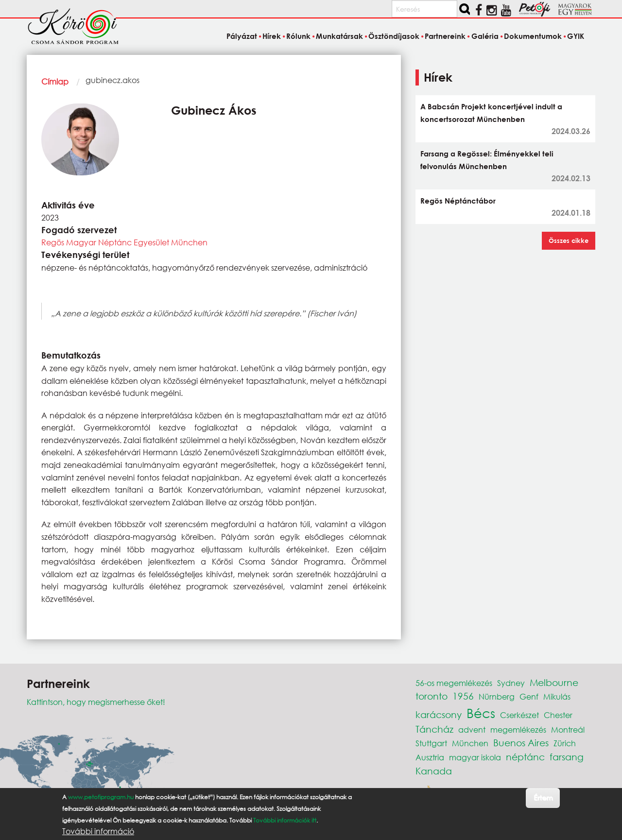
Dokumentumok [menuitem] (533, 36)
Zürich (565, 743)
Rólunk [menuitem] (298, 36)
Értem (543, 797)
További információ (98, 831)
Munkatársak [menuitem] (339, 36)
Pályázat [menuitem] (242, 36)
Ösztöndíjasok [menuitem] (394, 36)
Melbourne (554, 682)
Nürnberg (497, 696)
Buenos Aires (521, 743)
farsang (567, 757)
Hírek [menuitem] (272, 36)
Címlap (55, 81)
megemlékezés (518, 729)
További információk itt (285, 820)
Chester (558, 715)
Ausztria (430, 757)
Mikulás (557, 696)
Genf (529, 696)
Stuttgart (431, 743)
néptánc (525, 757)
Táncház (434, 729)
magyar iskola (475, 757)
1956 (463, 696)
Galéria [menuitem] (485, 36)
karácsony (439, 714)
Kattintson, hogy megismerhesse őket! (96, 702)
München (470, 743)
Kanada (434, 771)
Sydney (511, 683)
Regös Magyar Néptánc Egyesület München (124, 242)
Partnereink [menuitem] (445, 36)
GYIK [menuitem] (576, 36)
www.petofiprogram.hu (101, 797)
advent (472, 729)
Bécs (481, 713)
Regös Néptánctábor (458, 201)
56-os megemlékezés (454, 683)
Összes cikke (569, 240)
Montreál (568, 729)
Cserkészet (519, 715)
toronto (432, 696)
